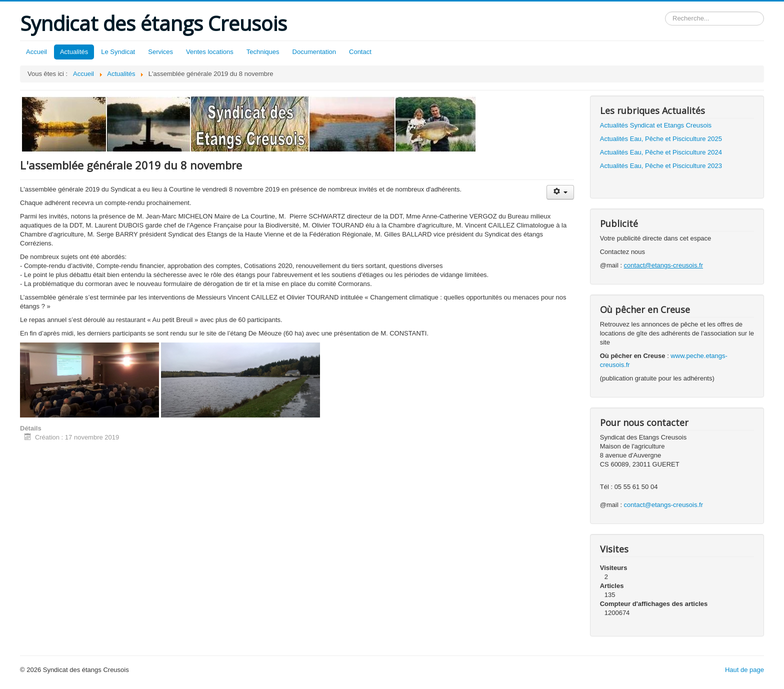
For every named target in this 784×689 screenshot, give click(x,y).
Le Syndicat (118, 52)
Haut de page (744, 670)
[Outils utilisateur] (560, 192)
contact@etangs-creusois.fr (663, 505)
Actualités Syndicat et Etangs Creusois (656, 125)
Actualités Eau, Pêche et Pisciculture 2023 (661, 166)
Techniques (263, 52)
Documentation (314, 52)
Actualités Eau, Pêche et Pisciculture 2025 (661, 139)
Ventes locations (210, 52)
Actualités (74, 52)
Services (160, 52)
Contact (360, 52)
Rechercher (665, 12)
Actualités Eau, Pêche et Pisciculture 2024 (661, 152)
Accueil (36, 52)
